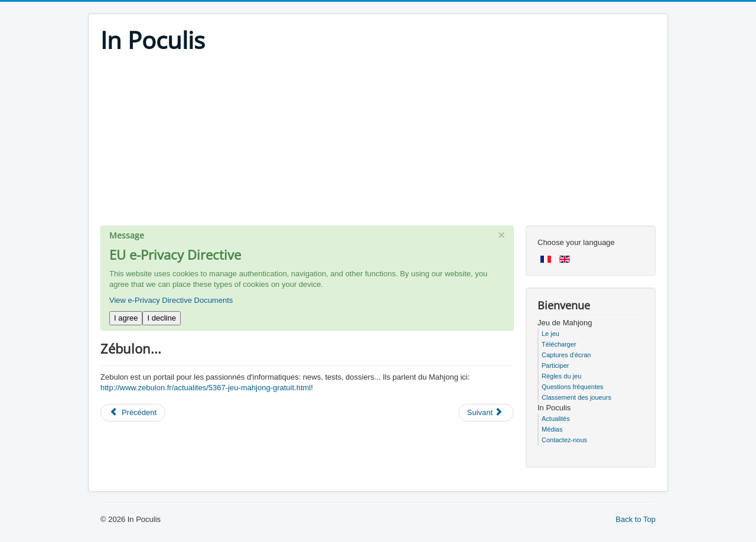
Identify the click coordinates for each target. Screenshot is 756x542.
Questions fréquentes (573, 387)
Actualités (556, 419)
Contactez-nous (564, 440)
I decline (161, 318)
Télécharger (559, 344)
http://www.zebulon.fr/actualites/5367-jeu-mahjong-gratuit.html (206, 388)
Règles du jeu (561, 376)
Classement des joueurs (576, 397)
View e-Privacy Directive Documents (171, 300)
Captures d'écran (566, 355)
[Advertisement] (378, 143)
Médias (552, 429)
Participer (555, 365)
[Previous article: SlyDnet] (133, 413)
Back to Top (636, 519)
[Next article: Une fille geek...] (486, 413)
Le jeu (550, 334)
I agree (126, 318)
